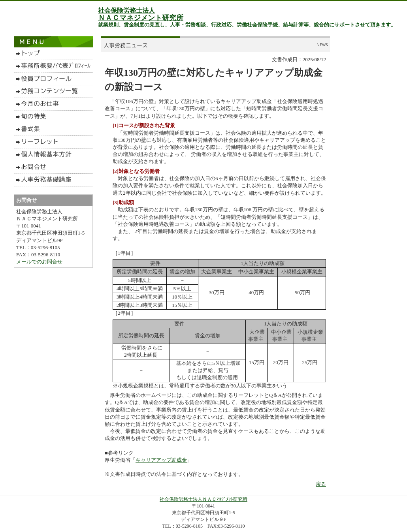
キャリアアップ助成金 (161, 460)
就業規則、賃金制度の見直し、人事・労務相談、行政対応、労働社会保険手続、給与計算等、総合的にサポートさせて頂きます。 (247, 25)
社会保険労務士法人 (126, 10)
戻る (321, 484)
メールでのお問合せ (39, 262)
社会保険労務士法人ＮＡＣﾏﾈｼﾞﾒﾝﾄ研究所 (203, 499)
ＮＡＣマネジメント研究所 (141, 18)
